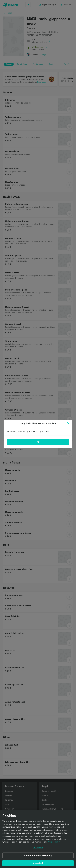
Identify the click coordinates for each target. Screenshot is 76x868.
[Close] (68, 423)
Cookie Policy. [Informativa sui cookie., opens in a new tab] (55, 842)
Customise (38, 848)
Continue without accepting (38, 856)
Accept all (38, 863)
